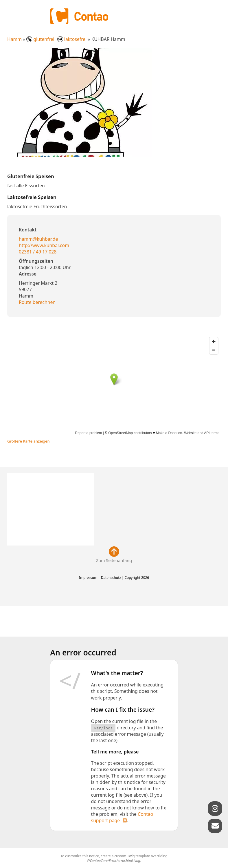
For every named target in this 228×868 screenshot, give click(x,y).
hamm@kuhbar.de (38, 239)
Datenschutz (111, 577)
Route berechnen (37, 302)
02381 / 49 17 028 (38, 252)
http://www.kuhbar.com (44, 245)
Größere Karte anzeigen (28, 441)
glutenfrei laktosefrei (57, 39)
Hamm (14, 39)
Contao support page (122, 817)
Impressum (88, 577)
